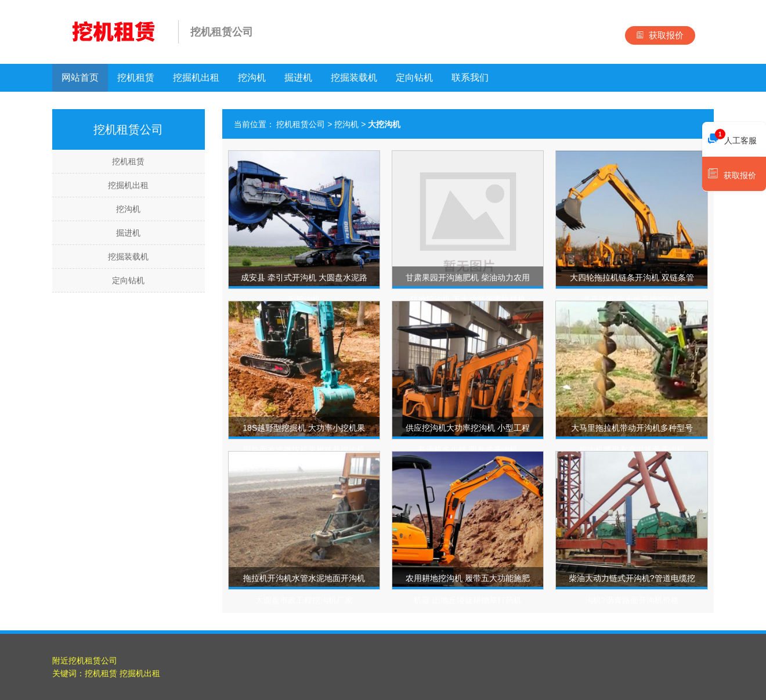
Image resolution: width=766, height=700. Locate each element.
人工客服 (732, 138)
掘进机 (298, 77)
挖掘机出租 (196, 77)
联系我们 (470, 77)
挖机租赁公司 (301, 124)
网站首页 (80, 77)
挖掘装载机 (354, 77)
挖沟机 (252, 77)
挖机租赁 (136, 77)
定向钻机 (414, 77)
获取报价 (660, 35)
